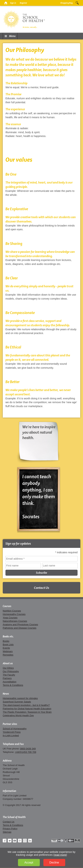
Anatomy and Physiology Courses (20, 624)
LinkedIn (30, 841)
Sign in (13, 3)
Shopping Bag (66, 3)
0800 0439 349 (28, 749)
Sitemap (7, 832)
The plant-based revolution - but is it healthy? (26, 705)
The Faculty (9, 675)
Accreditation (10, 682)
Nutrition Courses (12, 611)
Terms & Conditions (13, 685)
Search (77, 3)
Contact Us (41, 588)
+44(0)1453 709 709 (26, 752)
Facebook (5, 841)
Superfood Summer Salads (17, 702)
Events (6, 648)
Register (23, 3)
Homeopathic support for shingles (20, 698)
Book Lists (8, 645)
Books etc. (8, 636)
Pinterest (20, 841)
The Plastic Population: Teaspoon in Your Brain (27, 712)
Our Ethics (8, 668)
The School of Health (14, 817)
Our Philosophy (11, 671)
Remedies (8, 655)
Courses (7, 606)
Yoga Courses (10, 618)
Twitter (10, 841)
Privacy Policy (10, 829)
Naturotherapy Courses (15, 621)
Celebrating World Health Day (18, 715)
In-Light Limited (11, 735)
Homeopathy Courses (14, 614)
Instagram (25, 841)
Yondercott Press (12, 732)
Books (6, 641)
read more (60, 855)
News (6, 694)
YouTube (15, 841)
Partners (7, 678)
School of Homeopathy (15, 729)
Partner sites (10, 724)
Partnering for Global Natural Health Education (27, 709)
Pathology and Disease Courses (20, 628)
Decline (54, 862)
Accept (29, 862)
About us (8, 663)
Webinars (8, 651)
